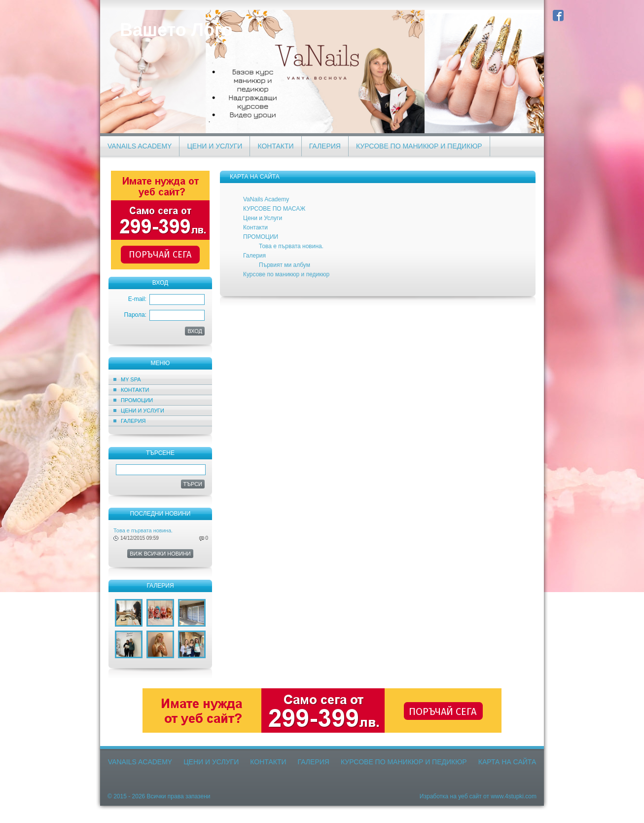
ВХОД (195, 331)
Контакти (275, 146)
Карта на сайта (507, 762)
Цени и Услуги (215, 146)
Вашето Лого (176, 30)
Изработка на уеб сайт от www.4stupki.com (478, 796)
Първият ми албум (285, 265)
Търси (193, 484)
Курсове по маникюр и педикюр (419, 146)
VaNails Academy (140, 146)
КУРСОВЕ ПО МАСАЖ (274, 209)
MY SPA (131, 379)
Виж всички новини (160, 554)
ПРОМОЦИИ (137, 400)
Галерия (325, 146)
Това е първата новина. (143, 530)
